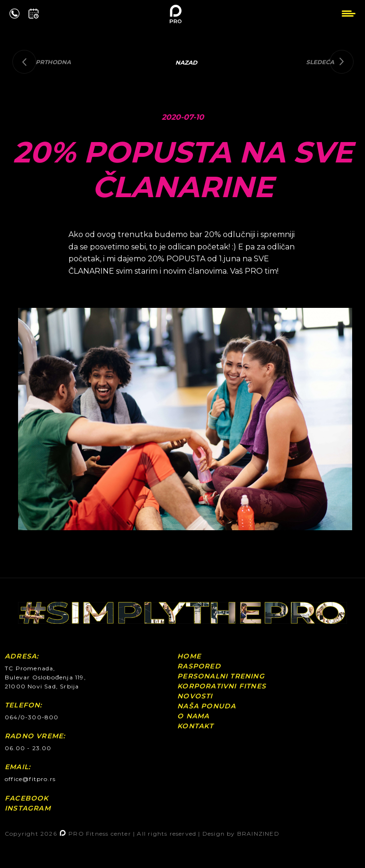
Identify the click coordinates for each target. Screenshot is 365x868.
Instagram (28, 808)
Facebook (27, 798)
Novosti (195, 696)
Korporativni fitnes (222, 686)
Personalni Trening (221, 676)
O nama (193, 716)
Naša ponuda (207, 706)
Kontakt (195, 726)
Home (189, 656)
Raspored (199, 666)
